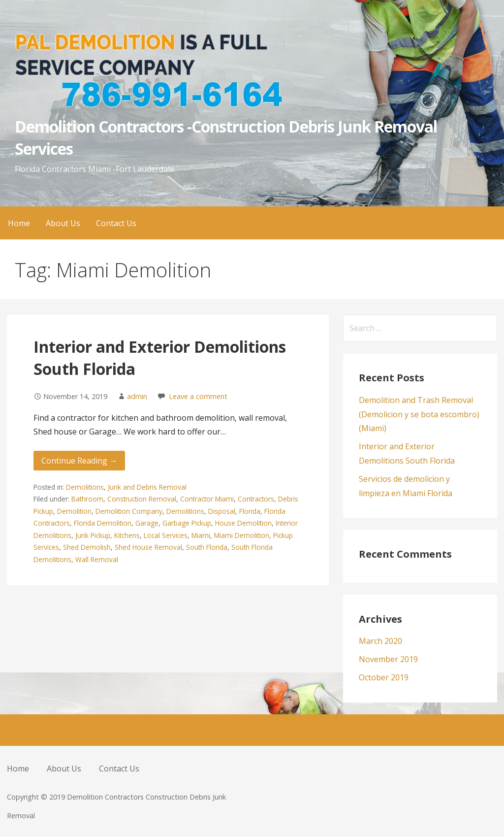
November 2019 (388, 659)
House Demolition (243, 523)
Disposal (222, 511)
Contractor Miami (207, 499)
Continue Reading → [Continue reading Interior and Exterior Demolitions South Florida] (79, 461)
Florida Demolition (103, 523)
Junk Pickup (93, 535)
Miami (201, 535)
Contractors (256, 499)
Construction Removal (142, 499)
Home (19, 223)
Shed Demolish (87, 547)
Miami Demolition (242, 535)
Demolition (74, 511)
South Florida (207, 547)
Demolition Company (129, 511)
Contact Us (116, 223)
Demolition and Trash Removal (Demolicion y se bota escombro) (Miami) (419, 414)
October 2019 (384, 677)
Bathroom (87, 499)
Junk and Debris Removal (147, 487)
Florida (250, 511)
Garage (147, 523)
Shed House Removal (148, 547)
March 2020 (380, 641)
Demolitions (85, 487)
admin (137, 396)
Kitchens (127, 535)
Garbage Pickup (187, 523)
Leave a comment (198, 396)
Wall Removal (97, 559)
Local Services (166, 535)
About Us (63, 223)
